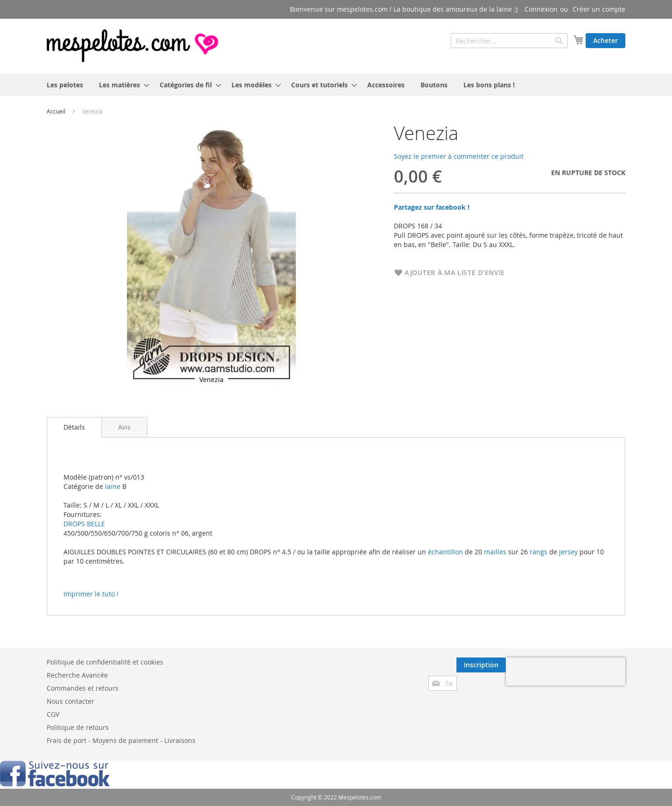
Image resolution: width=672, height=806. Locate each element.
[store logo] (133, 46)
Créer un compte (599, 9)
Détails (74, 427)
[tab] (74, 427)
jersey (568, 552)
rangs (538, 552)
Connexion (541, 9)
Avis (124, 427)
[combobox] (509, 41)
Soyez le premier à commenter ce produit (459, 156)
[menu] (336, 85)
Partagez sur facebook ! (432, 207)
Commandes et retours (83, 688)
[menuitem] (65, 85)
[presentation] (566, 672)
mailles (494, 552)
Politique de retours (78, 727)
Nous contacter (70, 701)
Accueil (56, 111)
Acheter (605, 40)
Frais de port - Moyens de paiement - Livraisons (121, 740)
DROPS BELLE (84, 524)
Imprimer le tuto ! (91, 594)
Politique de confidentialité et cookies (105, 662)
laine (112, 486)
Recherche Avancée (77, 675)
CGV (53, 714)
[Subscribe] (481, 665)
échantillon (445, 552)
